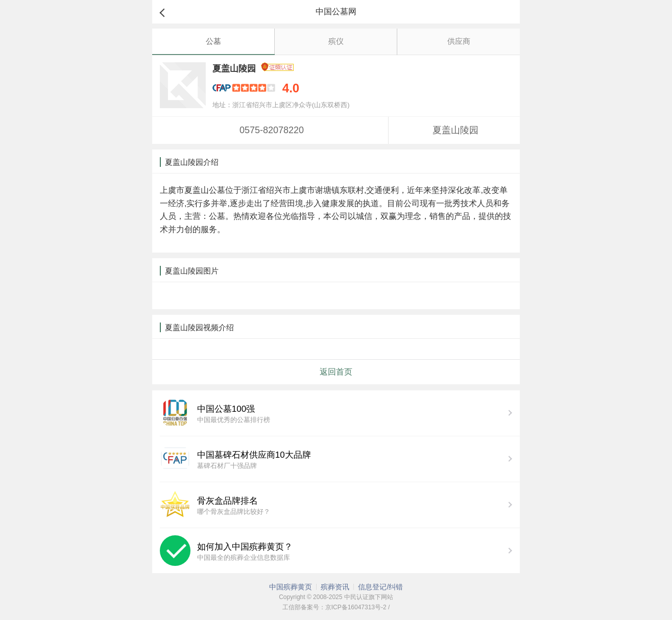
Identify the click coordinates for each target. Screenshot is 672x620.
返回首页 (336, 372)
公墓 (213, 41)
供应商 (459, 41)
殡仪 (336, 41)
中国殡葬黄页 (291, 587)
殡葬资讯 (335, 587)
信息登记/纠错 (380, 587)
